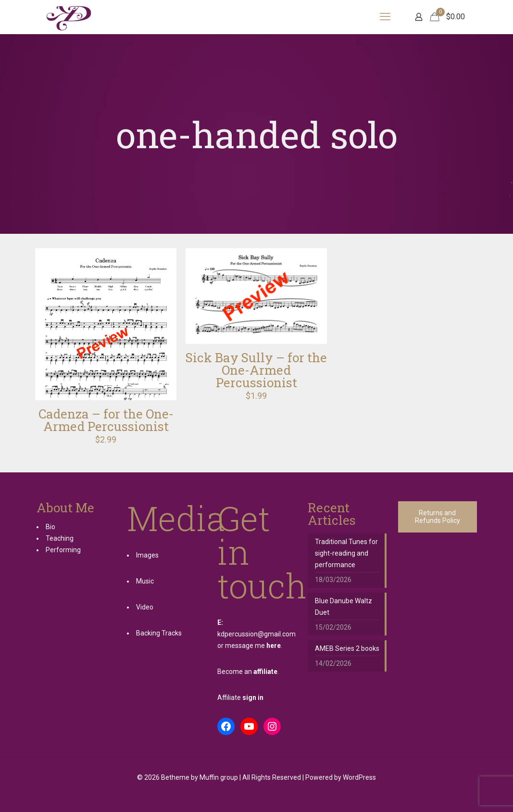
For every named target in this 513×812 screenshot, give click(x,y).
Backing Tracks (159, 633)
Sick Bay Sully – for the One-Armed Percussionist (256, 370)
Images (147, 555)
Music (145, 581)
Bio (50, 527)
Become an (247, 672)
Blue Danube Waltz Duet (344, 607)
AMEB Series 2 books (347, 648)
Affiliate (240, 698)
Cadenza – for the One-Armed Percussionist (106, 420)
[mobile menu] (385, 17)
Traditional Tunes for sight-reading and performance (346, 553)
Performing (63, 550)
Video (145, 607)
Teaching (60, 538)
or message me (249, 646)
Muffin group (219, 777)
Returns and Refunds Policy (438, 517)
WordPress (359, 777)
